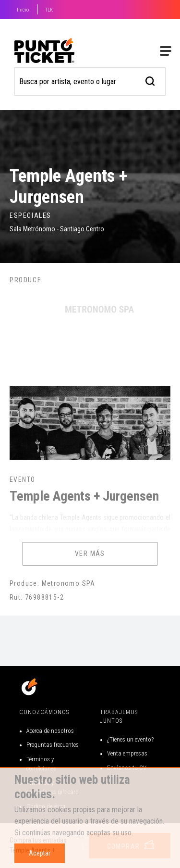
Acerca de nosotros (50, 731)
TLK (49, 10)
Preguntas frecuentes (53, 745)
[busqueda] (150, 80)
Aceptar (40, 853)
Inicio (23, 10)
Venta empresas (127, 753)
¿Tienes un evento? (130, 739)
